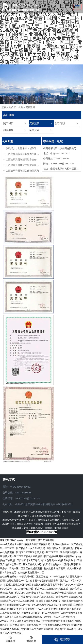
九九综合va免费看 (24, 589)
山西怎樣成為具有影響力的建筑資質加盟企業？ (23, 154)
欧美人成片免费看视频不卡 (48, 585)
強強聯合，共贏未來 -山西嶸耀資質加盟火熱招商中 (23, 148)
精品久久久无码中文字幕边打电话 (33, 593)
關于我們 (8, 123)
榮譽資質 (34, 130)
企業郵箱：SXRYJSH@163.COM (21, 498)
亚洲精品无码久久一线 (19, 605)
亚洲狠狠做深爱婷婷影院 (64, 609)
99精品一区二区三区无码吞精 (60, 617)
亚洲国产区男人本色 (66, 629)
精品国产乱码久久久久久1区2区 (38, 597)
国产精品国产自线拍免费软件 (26, 625)
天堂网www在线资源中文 (69, 597)
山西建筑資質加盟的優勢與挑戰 (22, 171)
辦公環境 (60, 123)
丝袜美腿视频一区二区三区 (35, 609)
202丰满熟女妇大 (59, 577)
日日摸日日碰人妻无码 (48, 601)
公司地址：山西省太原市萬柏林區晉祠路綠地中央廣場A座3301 (38, 504)
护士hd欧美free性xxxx (54, 621)
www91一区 (7, 621)
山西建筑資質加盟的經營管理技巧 (23, 165)
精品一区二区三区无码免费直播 (52, 589)
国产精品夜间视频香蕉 (47, 581)
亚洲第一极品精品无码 (64, 593)
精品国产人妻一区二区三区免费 (18, 601)
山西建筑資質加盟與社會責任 (21, 159)
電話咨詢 (62, 640)
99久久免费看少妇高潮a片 (46, 605)
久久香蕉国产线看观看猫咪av (27, 617)
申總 (13, 487)
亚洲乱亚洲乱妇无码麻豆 (19, 585)
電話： (6, 487)
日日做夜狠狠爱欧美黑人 (28, 621)
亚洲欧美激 (13, 609)
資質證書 (34, 123)
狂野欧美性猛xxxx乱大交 (20, 581)
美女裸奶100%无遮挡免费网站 (37, 629)
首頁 (21, 107)
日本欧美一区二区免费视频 (45, 613)
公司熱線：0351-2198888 (17, 492)
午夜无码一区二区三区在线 (34, 577)
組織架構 (8, 130)
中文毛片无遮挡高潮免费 (56, 625)
